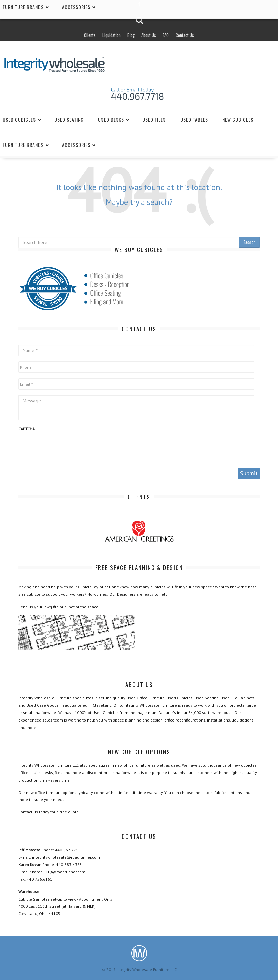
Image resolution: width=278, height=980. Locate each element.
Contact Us (185, 35)
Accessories (76, 145)
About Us (149, 35)
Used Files (154, 120)
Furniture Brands (23, 145)
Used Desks (111, 120)
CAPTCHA (27, 429)
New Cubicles (238, 120)
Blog (131, 35)
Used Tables (194, 120)
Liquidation (112, 35)
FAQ (166, 35)
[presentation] (69, 449)
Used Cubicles (19, 120)
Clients (90, 35)
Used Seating (69, 120)
